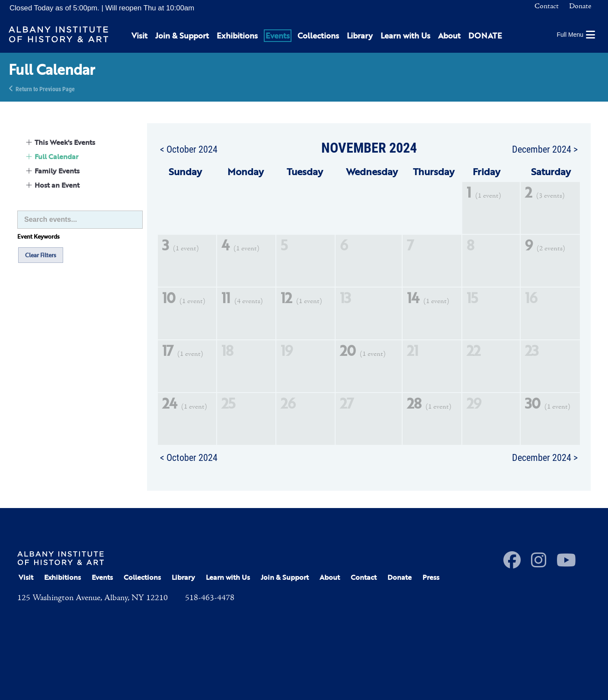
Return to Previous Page (45, 88)
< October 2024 (189, 149)
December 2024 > (545, 149)
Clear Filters (41, 255)
